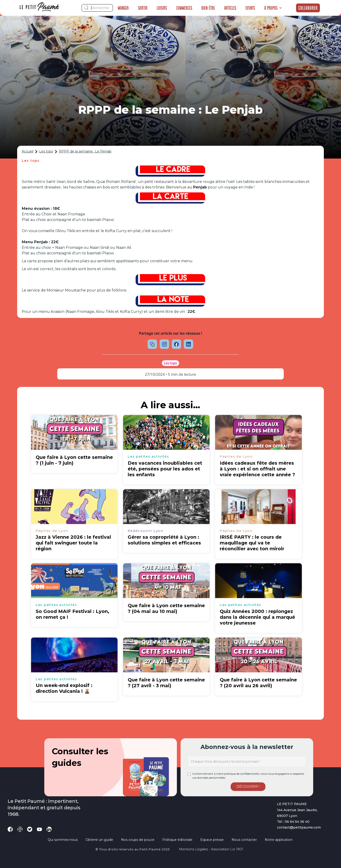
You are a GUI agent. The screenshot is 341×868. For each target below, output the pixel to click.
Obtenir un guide (99, 840)
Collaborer (308, 8)
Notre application (279, 840)
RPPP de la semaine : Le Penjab (85, 151)
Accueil (28, 151)
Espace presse (212, 840)
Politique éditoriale (177, 840)
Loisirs (162, 8)
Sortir (143, 8)
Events (250, 8)
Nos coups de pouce (138, 840)
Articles (230, 8)
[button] (273, 8)
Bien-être (208, 8)
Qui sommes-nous (63, 840)
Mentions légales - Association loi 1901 (211, 849)
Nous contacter (244, 840)
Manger (123, 8)
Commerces (184, 8)
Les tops (46, 151)
